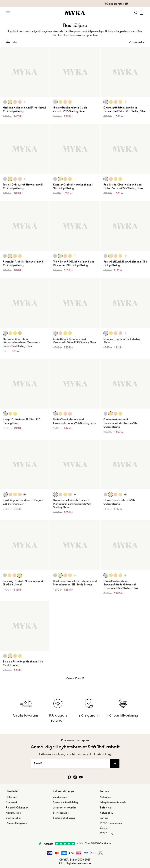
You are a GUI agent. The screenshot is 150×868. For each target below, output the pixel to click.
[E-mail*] (71, 764)
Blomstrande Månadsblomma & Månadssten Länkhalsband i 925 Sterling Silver (72, 504)
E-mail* (38, 764)
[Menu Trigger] (8, 13)
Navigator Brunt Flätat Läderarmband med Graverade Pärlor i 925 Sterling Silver (21, 342)
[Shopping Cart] (142, 13)
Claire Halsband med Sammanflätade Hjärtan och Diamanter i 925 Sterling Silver (121, 585)
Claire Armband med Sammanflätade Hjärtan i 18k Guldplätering (120, 423)
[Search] (136, 13)
